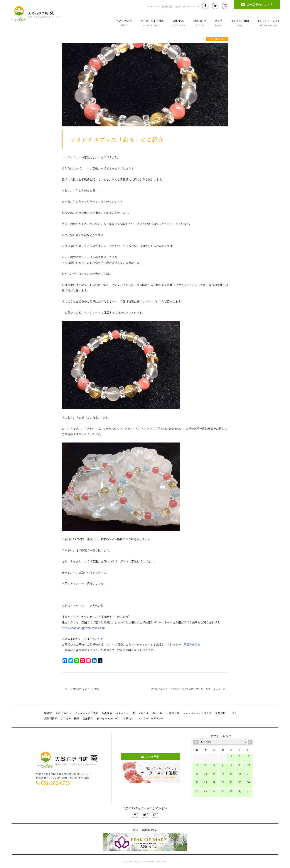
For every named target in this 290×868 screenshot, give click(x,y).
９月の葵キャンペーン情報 (80, 689)
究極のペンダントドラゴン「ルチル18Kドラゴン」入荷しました (190, 689)
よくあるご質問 (238, 23)
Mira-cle (157, 713)
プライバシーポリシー (151, 718)
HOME (48, 713)
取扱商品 (177, 23)
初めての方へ (122, 23)
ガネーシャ (122, 713)
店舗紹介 (88, 718)
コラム (233, 713)
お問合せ (129, 718)
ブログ (217, 23)
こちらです (96, 639)
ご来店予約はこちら (255, 4)
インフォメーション (267, 23)
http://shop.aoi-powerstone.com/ (83, 628)
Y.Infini (143, 713)
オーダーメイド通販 (150, 23)
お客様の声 (198, 23)
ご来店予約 (150, 757)
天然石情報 (51, 718)
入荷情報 (220, 713)
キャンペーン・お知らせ (197, 713)
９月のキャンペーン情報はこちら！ (84, 584)
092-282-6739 (53, 783)
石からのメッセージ (108, 718)
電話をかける (192, 645)
